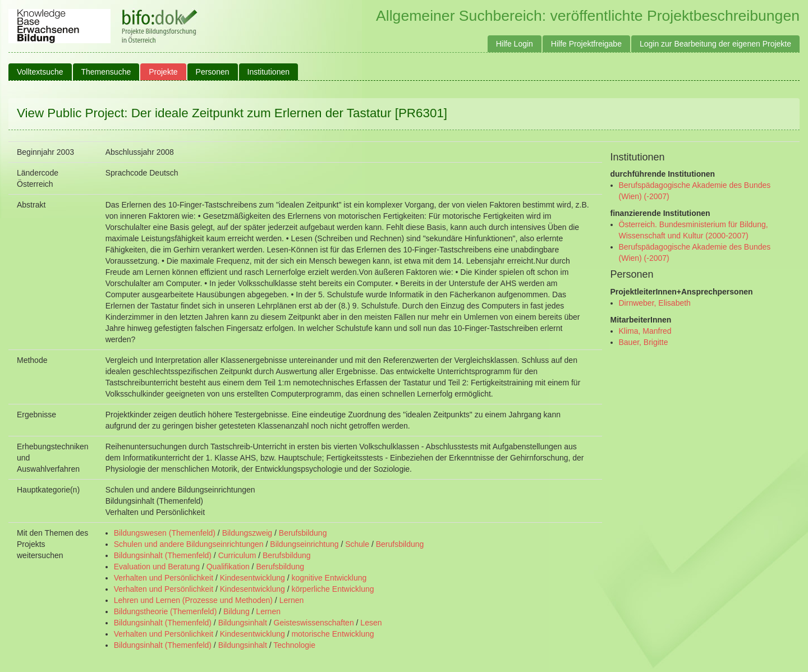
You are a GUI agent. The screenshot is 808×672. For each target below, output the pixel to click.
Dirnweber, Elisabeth (655, 303)
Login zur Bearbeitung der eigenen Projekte (715, 44)
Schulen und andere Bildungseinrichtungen (189, 544)
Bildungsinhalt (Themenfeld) (163, 555)
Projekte (163, 72)
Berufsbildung (303, 533)
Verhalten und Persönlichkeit (164, 578)
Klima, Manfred (645, 331)
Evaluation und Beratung (157, 567)
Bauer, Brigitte (644, 342)
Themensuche (106, 72)
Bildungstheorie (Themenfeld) (166, 611)
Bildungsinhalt (243, 623)
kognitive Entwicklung (329, 578)
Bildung (237, 611)
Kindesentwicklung (252, 578)
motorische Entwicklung (332, 634)
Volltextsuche (40, 72)
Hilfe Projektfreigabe (586, 44)
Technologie (294, 645)
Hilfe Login (515, 44)
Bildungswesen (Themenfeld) (165, 533)
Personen (213, 72)
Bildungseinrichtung (304, 544)
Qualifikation (228, 567)
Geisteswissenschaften (314, 623)
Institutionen (269, 72)
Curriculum (237, 555)
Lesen (371, 623)
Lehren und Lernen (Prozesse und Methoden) (193, 600)
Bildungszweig (247, 533)
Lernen (292, 600)
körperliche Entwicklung (332, 589)
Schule (357, 544)
